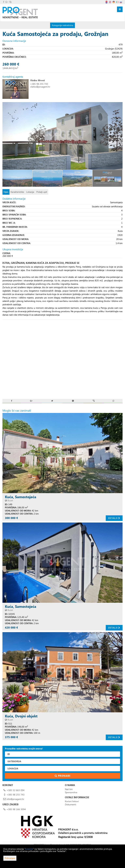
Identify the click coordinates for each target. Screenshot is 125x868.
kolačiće (29, 849)
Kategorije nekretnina (62, 25)
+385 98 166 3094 (16, 809)
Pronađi (63, 776)
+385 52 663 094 (16, 790)
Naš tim (69, 789)
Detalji (114, 518)
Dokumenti (70, 804)
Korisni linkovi (72, 801)
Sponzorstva (71, 792)
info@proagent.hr (15, 799)
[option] (17, 178)
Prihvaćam (10, 858)
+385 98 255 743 (39, 84)
